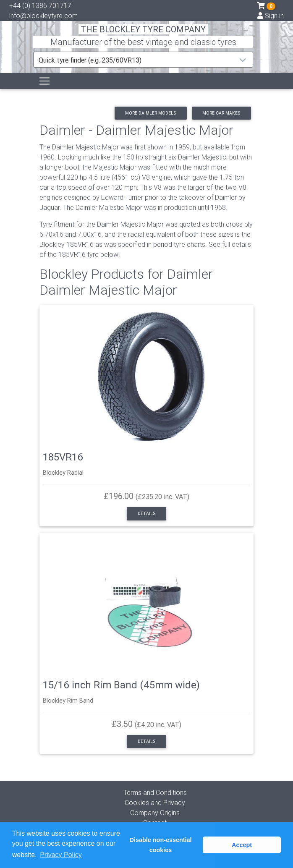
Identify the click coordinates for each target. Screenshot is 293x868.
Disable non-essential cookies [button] (161, 845)
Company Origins (155, 813)
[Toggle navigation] (44, 81)
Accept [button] (242, 845)
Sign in (271, 16)
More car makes (221, 113)
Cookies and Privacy (155, 803)
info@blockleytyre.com (43, 16)
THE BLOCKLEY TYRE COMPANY (143, 29)
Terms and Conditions (155, 792)
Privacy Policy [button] (61, 855)
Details (146, 514)
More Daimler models (150, 113)
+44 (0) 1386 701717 (40, 5)
